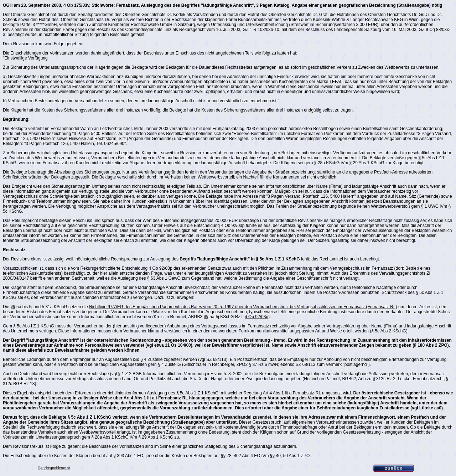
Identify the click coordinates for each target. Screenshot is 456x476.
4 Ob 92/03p (256, 317)
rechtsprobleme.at (56, 468)
